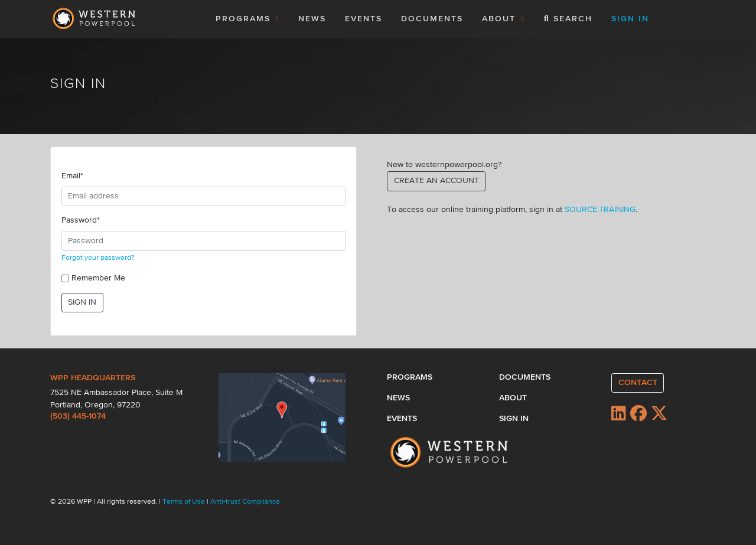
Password (81, 220)
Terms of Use (185, 502)
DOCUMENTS (432, 19)
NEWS (312, 19)
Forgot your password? (98, 258)
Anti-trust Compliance (245, 502)
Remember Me (98, 278)
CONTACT (638, 383)
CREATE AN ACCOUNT (436, 181)
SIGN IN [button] (630, 19)
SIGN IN (82, 302)
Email (72, 176)
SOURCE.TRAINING (600, 210)
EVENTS (366, 18)
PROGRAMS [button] (248, 19)
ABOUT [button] (504, 19)
